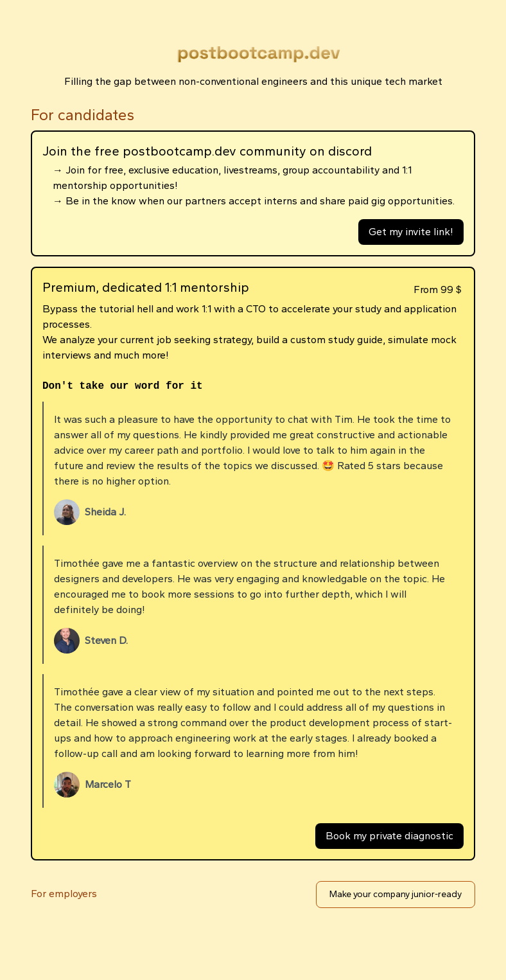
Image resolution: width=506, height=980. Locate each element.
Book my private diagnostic (389, 836)
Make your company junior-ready (396, 894)
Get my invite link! (411, 232)
